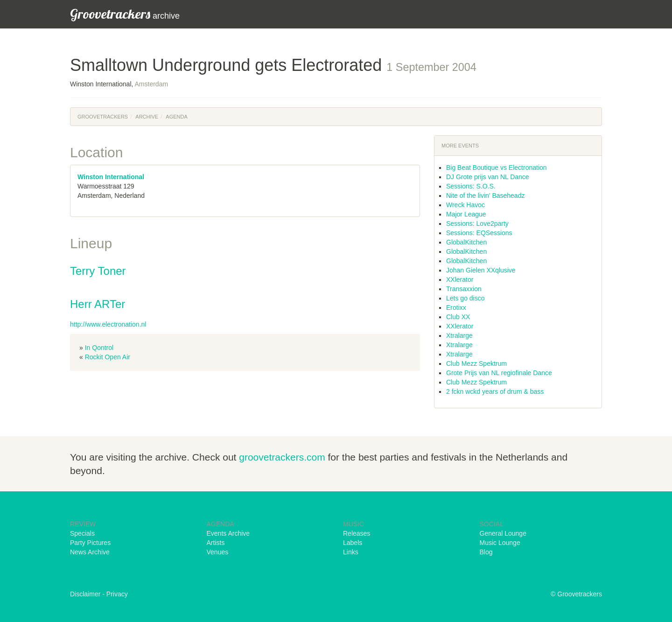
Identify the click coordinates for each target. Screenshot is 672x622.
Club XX (458, 317)
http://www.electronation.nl (108, 324)
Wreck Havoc (465, 205)
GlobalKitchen (466, 242)
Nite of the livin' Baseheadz (485, 196)
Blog (486, 552)
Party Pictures (90, 543)
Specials (82, 533)
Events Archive (228, 533)
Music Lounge (500, 543)
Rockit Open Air (108, 357)
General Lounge (503, 533)
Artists (216, 543)
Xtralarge (459, 335)
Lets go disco (465, 298)
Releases (357, 533)
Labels (353, 543)
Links (351, 552)
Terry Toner (98, 271)
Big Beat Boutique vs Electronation (497, 168)
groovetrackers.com (282, 457)
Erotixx (456, 308)
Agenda (176, 117)
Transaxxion (464, 289)
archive (125, 14)
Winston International (111, 177)
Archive (147, 117)
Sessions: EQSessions (479, 233)
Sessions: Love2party (477, 224)
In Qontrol (99, 348)
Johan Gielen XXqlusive (481, 270)
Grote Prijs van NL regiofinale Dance (499, 373)
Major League (466, 214)
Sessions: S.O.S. (471, 186)
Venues (218, 552)
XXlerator (460, 280)
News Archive (90, 552)
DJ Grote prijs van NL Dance (488, 177)
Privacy (117, 594)
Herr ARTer (98, 304)
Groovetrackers (103, 117)
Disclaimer (85, 594)
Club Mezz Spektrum (476, 363)
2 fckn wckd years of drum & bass (495, 391)
